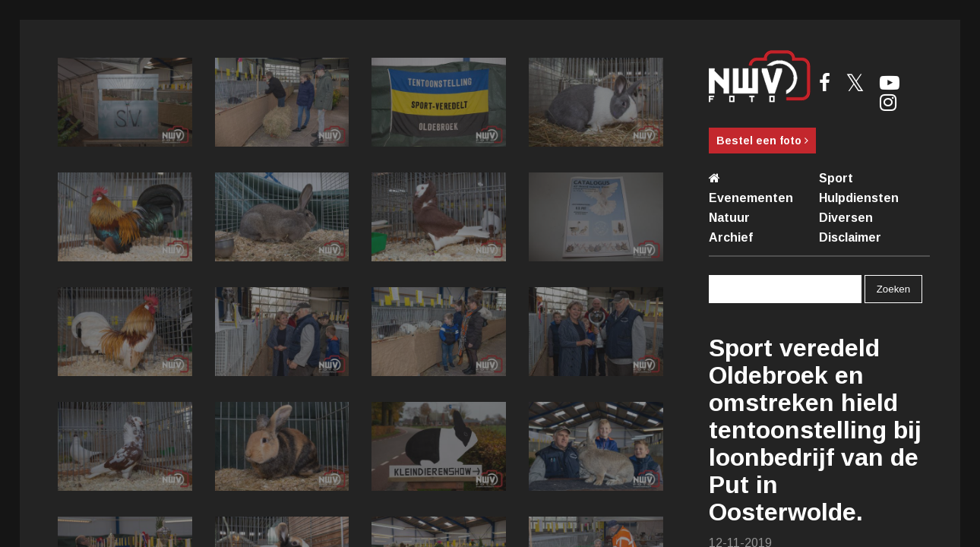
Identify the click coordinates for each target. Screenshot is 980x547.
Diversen (846, 218)
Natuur (729, 218)
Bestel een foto (762, 141)
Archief (731, 237)
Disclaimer (850, 237)
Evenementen (751, 198)
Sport (836, 178)
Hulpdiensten (859, 198)
